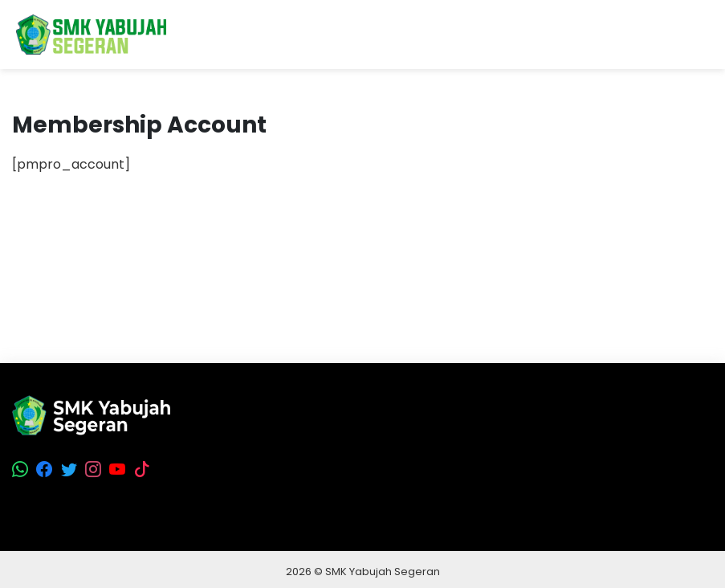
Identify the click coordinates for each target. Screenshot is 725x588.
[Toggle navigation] (700, 35)
